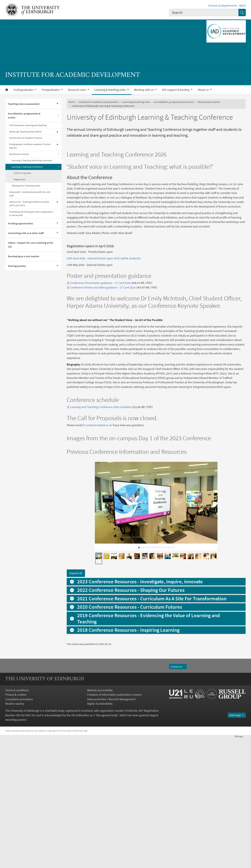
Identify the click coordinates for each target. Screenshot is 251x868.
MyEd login (237, 845)
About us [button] (204, 90)
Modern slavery (15, 833)
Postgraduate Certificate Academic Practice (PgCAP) (30, 146)
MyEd (242, 5)
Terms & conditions (17, 820)
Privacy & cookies (16, 824)
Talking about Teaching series (26, 186)
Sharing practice (17, 266)
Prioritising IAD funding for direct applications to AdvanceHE (31, 214)
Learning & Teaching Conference (27, 167)
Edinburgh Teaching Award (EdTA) (26, 132)
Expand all (76, 703)
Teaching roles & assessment (24, 104)
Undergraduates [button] (24, 90)
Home (72, 102)
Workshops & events (19, 154)
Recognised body (107, 845)
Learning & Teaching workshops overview (32, 160)
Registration (20, 179)
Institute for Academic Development (98, 102)
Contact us (178, 796)
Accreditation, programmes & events (24, 115)
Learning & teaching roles (136, 102)
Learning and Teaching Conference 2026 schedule (101, 537)
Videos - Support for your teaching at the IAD (30, 245)
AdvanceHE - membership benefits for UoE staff (30, 194)
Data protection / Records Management (111, 829)
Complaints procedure (19, 829)
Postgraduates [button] (51, 90)
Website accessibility (100, 820)
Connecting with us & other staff (26, 233)
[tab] (139, 677)
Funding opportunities (20, 223)
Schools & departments (223, 5)
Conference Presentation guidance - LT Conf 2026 (100, 352)
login (240, 866)
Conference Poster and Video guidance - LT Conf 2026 (103, 356)
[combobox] (204, 13)
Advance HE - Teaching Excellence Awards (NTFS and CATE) (29, 204)
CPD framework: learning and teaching (28, 125)
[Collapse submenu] (59, 116)
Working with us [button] (144, 90)
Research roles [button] (77, 90)
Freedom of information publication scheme (114, 824)
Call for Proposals (22, 173)
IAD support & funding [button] (176, 90)
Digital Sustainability (100, 833)
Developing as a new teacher (24, 256)
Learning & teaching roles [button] (110, 90)
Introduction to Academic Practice (26, 138)
